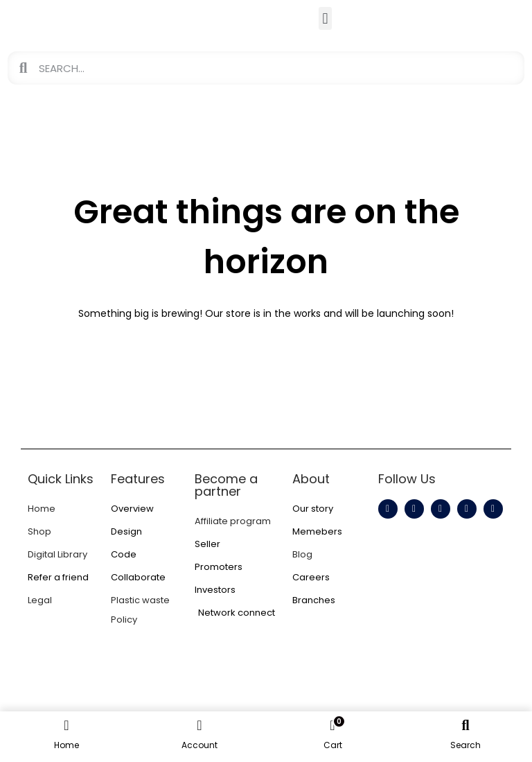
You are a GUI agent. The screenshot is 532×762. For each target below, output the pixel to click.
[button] (325, 18)
